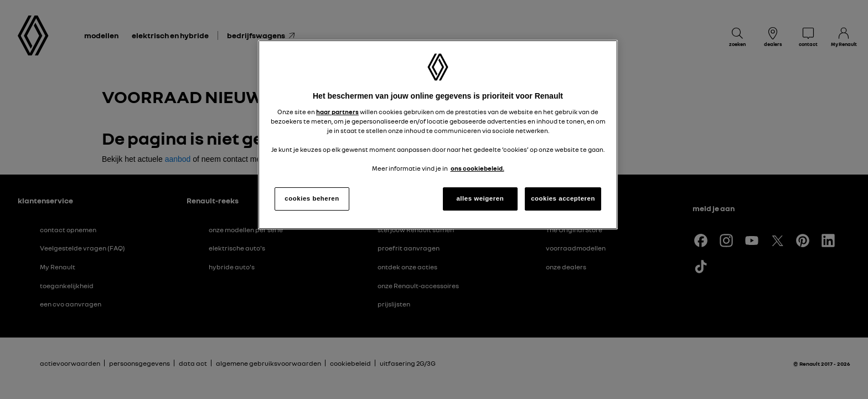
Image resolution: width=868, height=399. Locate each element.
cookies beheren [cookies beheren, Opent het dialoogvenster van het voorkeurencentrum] (312, 198)
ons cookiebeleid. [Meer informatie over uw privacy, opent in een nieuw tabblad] (477, 168)
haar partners (337, 112)
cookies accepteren (563, 198)
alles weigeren (480, 198)
